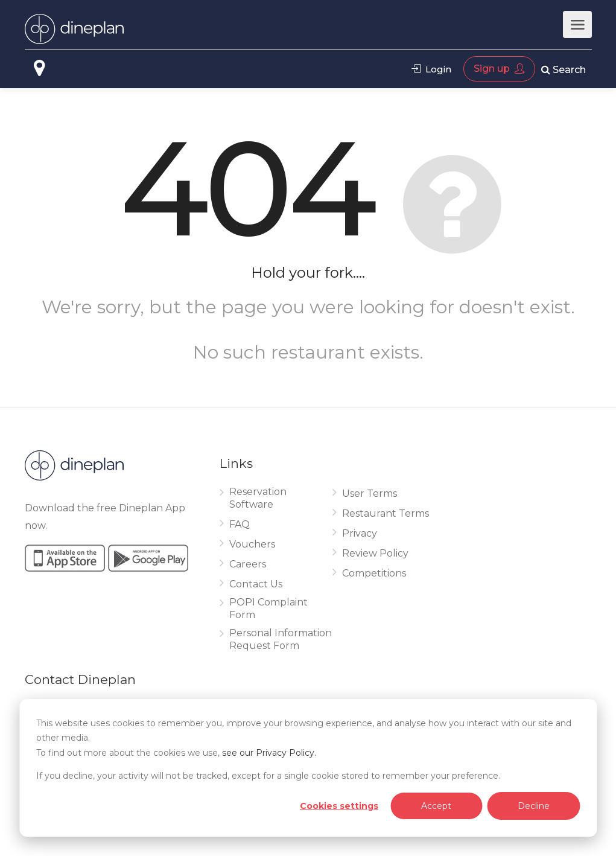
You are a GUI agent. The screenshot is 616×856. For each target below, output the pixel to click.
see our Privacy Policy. (269, 753)
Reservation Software (258, 498)
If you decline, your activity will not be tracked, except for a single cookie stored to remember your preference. (268, 776)
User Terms (370, 493)
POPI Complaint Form (268, 608)
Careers (248, 564)
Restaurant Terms (386, 513)
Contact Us (256, 584)
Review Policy (375, 553)
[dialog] (308, 768)
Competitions (374, 573)
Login (431, 69)
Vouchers (252, 544)
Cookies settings (339, 806)
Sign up (499, 69)
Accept (436, 806)
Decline (534, 806)
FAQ (240, 524)
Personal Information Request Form (281, 639)
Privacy (360, 533)
